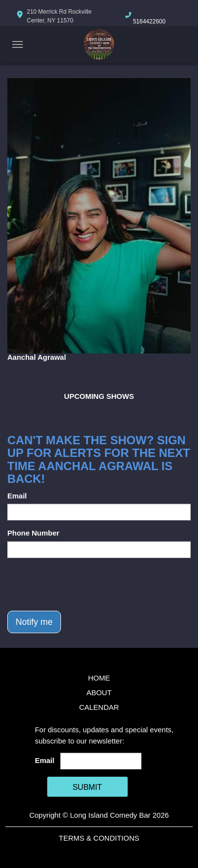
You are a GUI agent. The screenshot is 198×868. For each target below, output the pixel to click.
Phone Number (33, 533)
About (99, 692)
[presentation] (81, 584)
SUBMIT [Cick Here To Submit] (87, 787)
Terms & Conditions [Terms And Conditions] (99, 838)
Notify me (34, 622)
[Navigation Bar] (18, 44)
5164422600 (149, 21)
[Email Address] (101, 761)
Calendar (99, 707)
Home (99, 678)
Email (17, 496)
